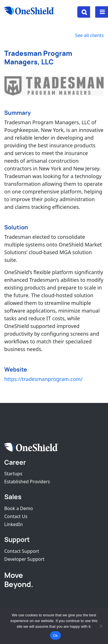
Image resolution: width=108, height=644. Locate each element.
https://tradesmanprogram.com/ (43, 379)
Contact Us (16, 516)
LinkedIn (13, 524)
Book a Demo (19, 508)
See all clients (89, 35)
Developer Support (24, 559)
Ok (55, 636)
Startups (13, 474)
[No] (101, 626)
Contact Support (22, 551)
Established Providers (27, 482)
